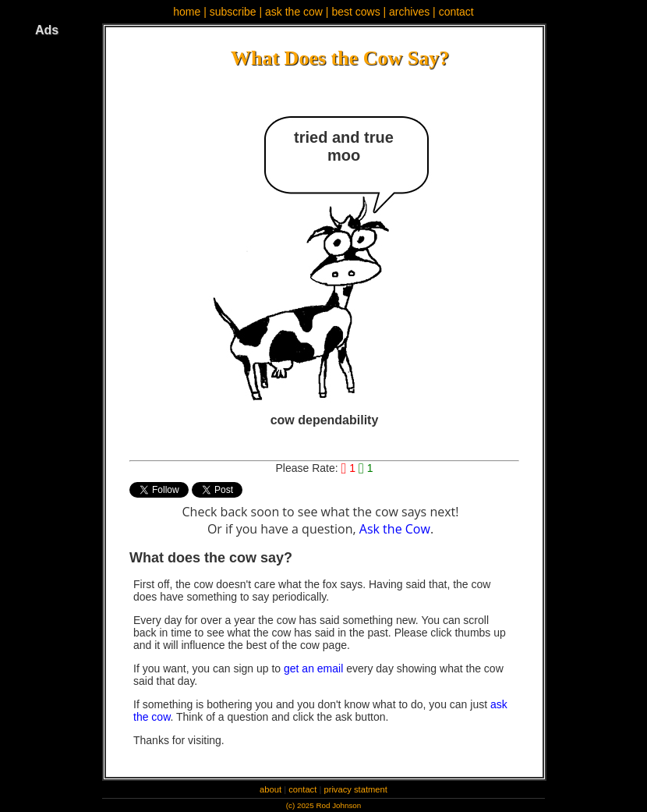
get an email (313, 668)
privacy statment (355, 789)
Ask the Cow (395, 529)
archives (409, 12)
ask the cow (294, 12)
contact (456, 12)
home (187, 12)
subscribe (233, 12)
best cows (355, 12)
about (270, 789)
